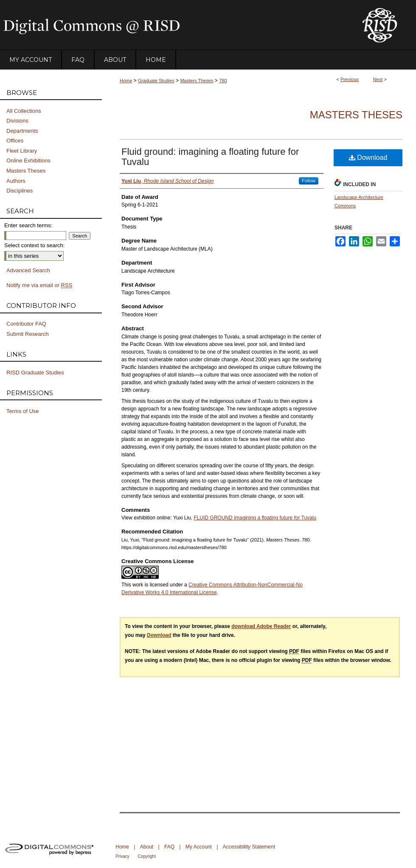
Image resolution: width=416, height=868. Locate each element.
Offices (15, 141)
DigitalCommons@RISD (174, 25)
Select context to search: (34, 245)
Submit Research (28, 334)
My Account (199, 847)
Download (368, 158)
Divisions (17, 121)
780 (223, 81)
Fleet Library (22, 151)
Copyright (147, 856)
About (147, 847)
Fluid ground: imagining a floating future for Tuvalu (210, 157)
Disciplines (20, 191)
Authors (16, 181)
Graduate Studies (156, 81)
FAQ (169, 847)
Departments (22, 131)
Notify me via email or (39, 285)
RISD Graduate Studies (35, 373)
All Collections (24, 111)
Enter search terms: (28, 225)
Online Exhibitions (28, 160)
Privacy (122, 856)
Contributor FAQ (26, 324)
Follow (309, 181)
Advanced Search (28, 270)
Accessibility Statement (249, 847)
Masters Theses (197, 81)
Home (126, 81)
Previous (350, 79)
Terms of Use (23, 411)
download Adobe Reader (261, 626)
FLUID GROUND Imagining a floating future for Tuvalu (255, 518)
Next (378, 79)
